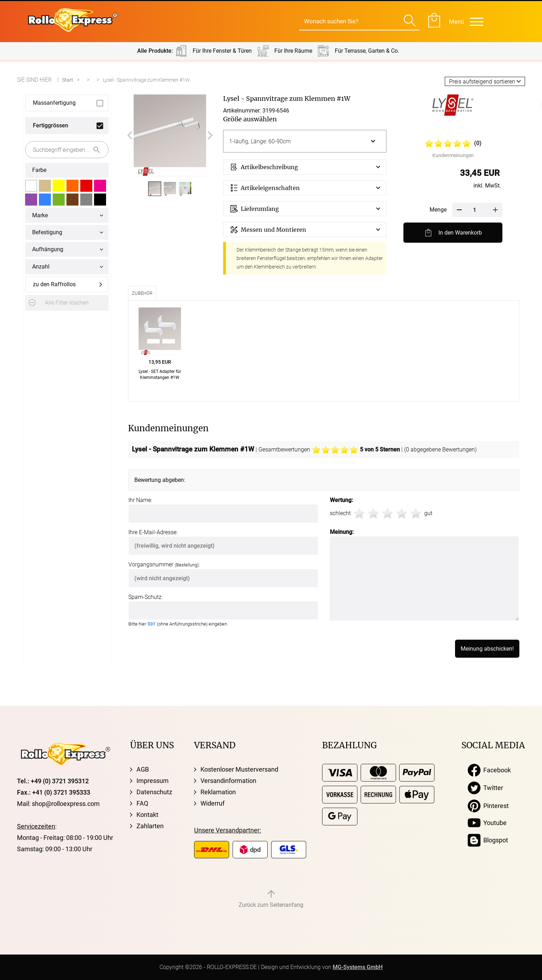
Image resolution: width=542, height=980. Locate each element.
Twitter (485, 788)
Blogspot (488, 840)
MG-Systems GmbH (358, 967)
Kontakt (147, 815)
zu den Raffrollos (54, 284)
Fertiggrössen (51, 125)
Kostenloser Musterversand (239, 769)
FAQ (142, 803)
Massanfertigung (54, 103)
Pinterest (488, 806)
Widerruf (212, 803)
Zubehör (142, 293)
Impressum (153, 781)
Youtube (487, 823)
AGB (143, 769)
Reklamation (218, 792)
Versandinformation (228, 781)
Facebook (489, 770)
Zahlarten (150, 826)
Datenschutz (154, 792)
